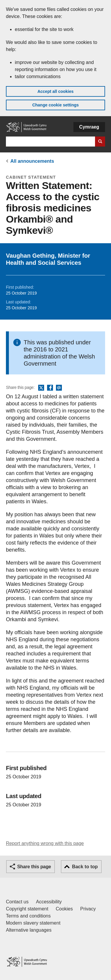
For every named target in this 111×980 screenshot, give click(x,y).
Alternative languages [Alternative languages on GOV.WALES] (29, 930)
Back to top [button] (85, 867)
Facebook (50, 388)
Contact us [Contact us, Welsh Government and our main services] (17, 902)
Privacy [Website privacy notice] (88, 909)
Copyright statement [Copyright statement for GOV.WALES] (27, 909)
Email (59, 388)
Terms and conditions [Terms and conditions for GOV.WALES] (28, 916)
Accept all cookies (55, 91)
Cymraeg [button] (89, 127)
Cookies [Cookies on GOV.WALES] (64, 909)
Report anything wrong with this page (45, 843)
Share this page (34, 867)
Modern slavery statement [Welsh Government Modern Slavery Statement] (33, 923)
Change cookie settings (55, 105)
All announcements (32, 161)
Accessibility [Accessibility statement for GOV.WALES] (49, 902)
